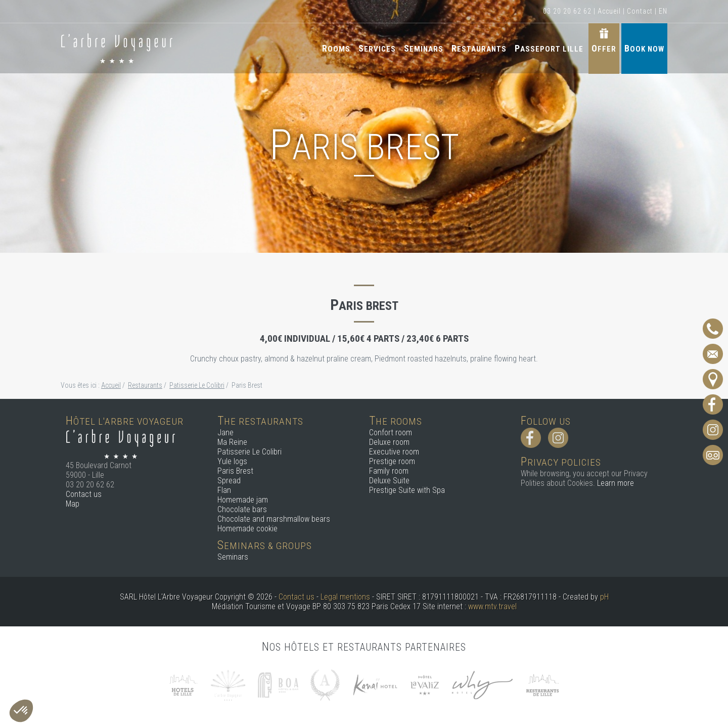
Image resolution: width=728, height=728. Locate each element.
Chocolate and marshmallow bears (274, 519)
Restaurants (479, 48)
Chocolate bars (242, 509)
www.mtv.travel (492, 606)
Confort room (391, 433)
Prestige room (392, 461)
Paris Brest (235, 471)
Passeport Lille (549, 48)
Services (377, 48)
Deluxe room (389, 442)
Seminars (424, 48)
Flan (224, 490)
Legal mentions (345, 597)
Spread (229, 481)
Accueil (609, 11)
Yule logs (232, 461)
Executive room (394, 452)
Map (73, 504)
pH (604, 597)
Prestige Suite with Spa (407, 490)
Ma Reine (232, 442)
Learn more (616, 483)
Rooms (336, 48)
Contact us (84, 494)
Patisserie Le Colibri (249, 452)
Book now (644, 48)
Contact (640, 11)
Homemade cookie (247, 529)
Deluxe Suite (389, 481)
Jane (225, 433)
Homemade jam (243, 500)
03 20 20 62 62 (567, 11)
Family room (389, 471)
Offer (604, 48)
